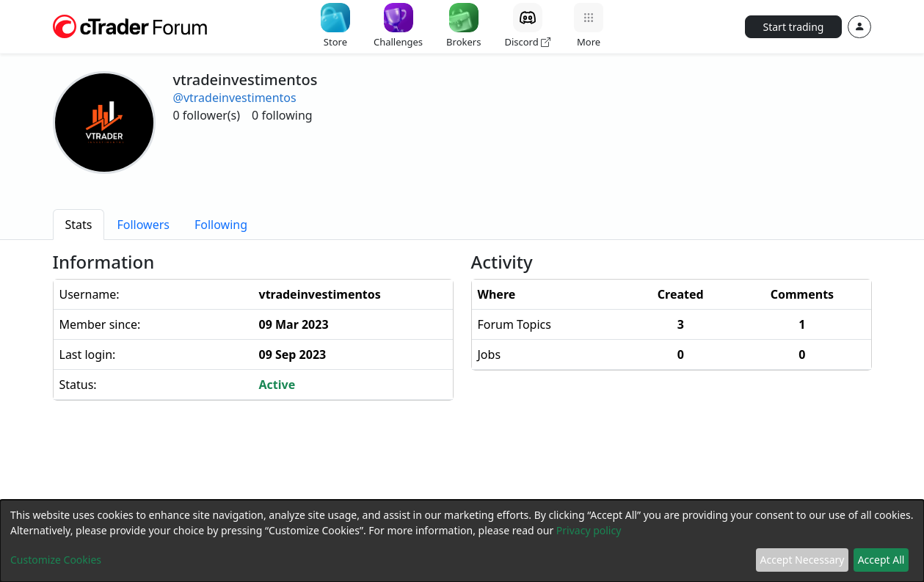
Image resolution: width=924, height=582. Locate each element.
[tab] (79, 225)
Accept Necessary (803, 560)
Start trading (794, 27)
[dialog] (462, 541)
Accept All (881, 560)
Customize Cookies (56, 560)
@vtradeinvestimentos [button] (235, 98)
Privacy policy (589, 530)
